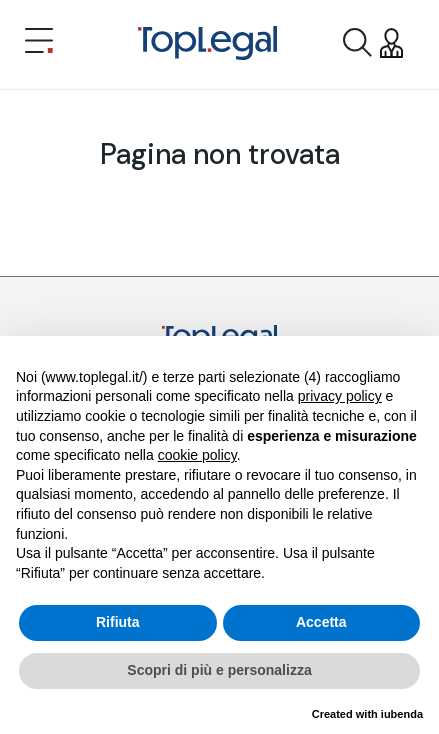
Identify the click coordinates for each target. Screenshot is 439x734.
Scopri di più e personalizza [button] (219, 670)
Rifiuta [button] (118, 622)
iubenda (402, 714)
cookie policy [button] (197, 455)
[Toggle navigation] (39, 43)
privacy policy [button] (340, 396)
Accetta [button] (321, 622)
